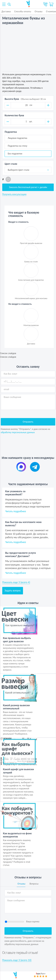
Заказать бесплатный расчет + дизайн (28, 187)
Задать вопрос (13, 591)
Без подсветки (15, 154)
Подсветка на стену (17, 146)
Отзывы (39, 11)
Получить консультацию (14, 194)
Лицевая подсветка (17, 138)
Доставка (6, 11)
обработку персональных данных (18, 432)
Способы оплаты (23, 11)
